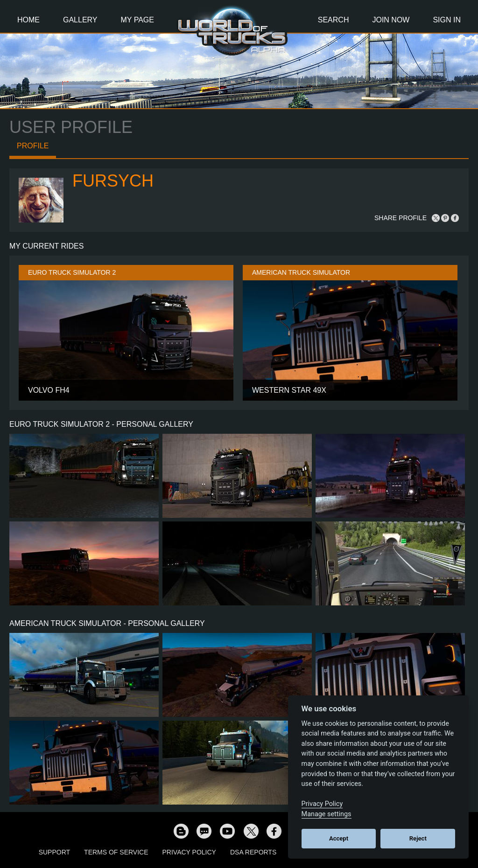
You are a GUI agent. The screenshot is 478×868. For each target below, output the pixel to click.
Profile (33, 146)
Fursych (113, 181)
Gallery (80, 20)
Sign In (447, 20)
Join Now (391, 20)
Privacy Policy (189, 852)
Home (28, 20)
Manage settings (327, 814)
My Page (137, 20)
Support (54, 852)
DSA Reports (253, 852)
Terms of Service (116, 852)
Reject (418, 838)
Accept (339, 838)
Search (334, 20)
